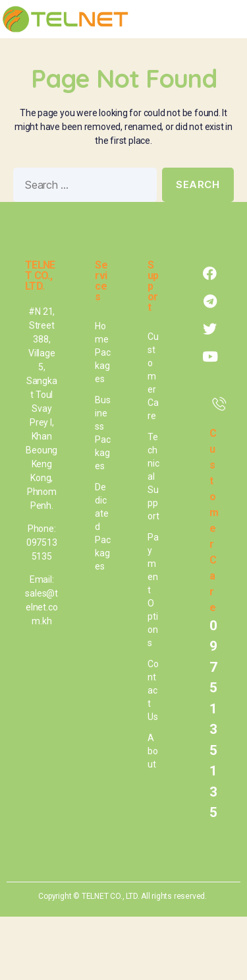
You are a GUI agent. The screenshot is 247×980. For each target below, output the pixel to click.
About (153, 751)
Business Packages (102, 433)
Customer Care (153, 376)
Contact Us (153, 690)
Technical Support (153, 476)
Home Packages (102, 352)
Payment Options (153, 590)
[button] (228, 19)
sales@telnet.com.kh (41, 607)
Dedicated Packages (102, 527)
